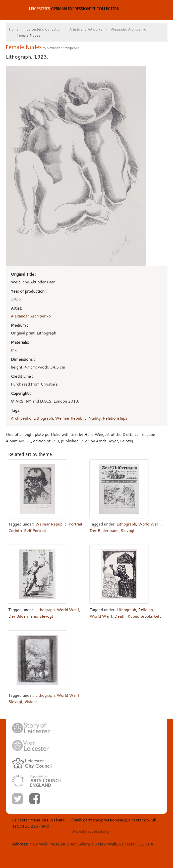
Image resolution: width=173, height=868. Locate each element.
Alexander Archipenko (128, 29)
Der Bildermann (104, 531)
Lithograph (43, 418)
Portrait (75, 524)
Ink (14, 350)
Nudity (95, 418)
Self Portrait (35, 531)
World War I (149, 524)
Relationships (115, 418)
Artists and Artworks (86, 29)
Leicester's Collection (44, 29)
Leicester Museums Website (38, 820)
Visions (31, 702)
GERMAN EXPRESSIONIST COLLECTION (74, 9)
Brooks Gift (151, 616)
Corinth (15, 531)
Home (14, 29)
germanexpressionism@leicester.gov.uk (120, 820)
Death (120, 616)
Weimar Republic (71, 418)
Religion (146, 610)
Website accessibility (90, 831)
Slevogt (128, 531)
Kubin (133, 616)
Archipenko (21, 418)
